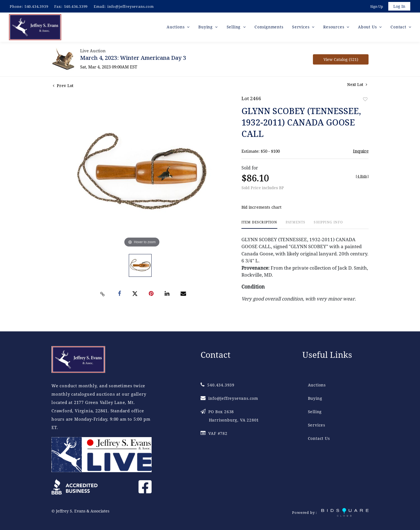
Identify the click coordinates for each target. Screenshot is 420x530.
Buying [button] (206, 28)
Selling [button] (234, 28)
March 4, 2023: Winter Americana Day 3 (133, 59)
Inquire (361, 152)
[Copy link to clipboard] (103, 295)
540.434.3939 (36, 6)
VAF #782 (214, 433)
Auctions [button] (176, 28)
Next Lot (357, 85)
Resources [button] (334, 28)
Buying (315, 398)
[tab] (259, 225)
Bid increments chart (262, 208)
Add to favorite (365, 100)
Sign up (376, 7)
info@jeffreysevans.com (131, 6)
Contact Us (319, 438)
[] (362, 177)
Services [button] (301, 28)
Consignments (269, 28)
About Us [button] (368, 28)
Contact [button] (399, 28)
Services (317, 425)
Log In (399, 7)
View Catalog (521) (341, 60)
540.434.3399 (76, 6)
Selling (315, 412)
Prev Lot (63, 86)
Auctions (317, 385)
